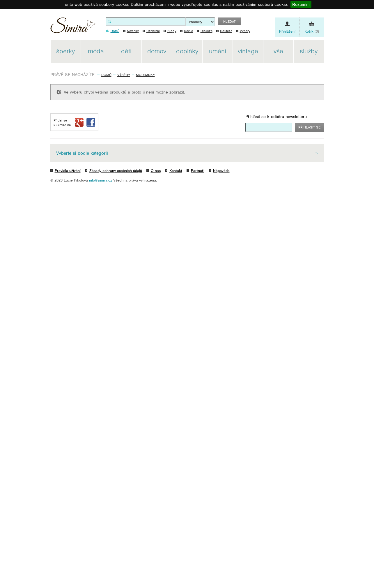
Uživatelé (153, 31)
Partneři (198, 171)
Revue (188, 31)
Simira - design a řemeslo (73, 27)
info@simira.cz (101, 180)
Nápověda (221, 171)
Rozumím (301, 4)
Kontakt (176, 171)
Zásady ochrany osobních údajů (116, 171)
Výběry (245, 31)
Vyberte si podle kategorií (82, 153)
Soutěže (226, 31)
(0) (312, 31)
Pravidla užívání (68, 171)
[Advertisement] (351, 128)
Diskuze (207, 31)
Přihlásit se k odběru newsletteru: (277, 117)
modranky (145, 75)
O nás (156, 171)
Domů (106, 75)
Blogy (172, 31)
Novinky (133, 31)
